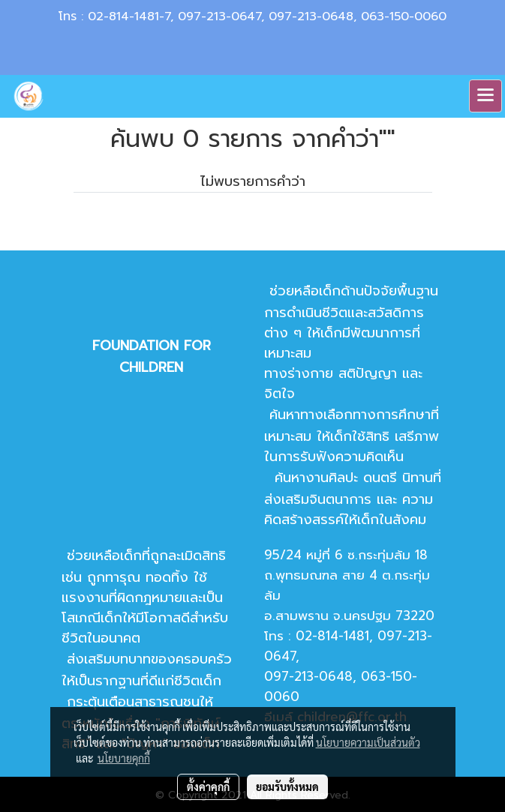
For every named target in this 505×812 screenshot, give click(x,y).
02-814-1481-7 (129, 16)
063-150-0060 (404, 16)
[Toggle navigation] (485, 96)
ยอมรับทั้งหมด (287, 787)
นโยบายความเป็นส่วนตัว (368, 742)
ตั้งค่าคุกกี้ (208, 787)
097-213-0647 (219, 16)
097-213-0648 (311, 16)
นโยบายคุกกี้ (124, 758)
